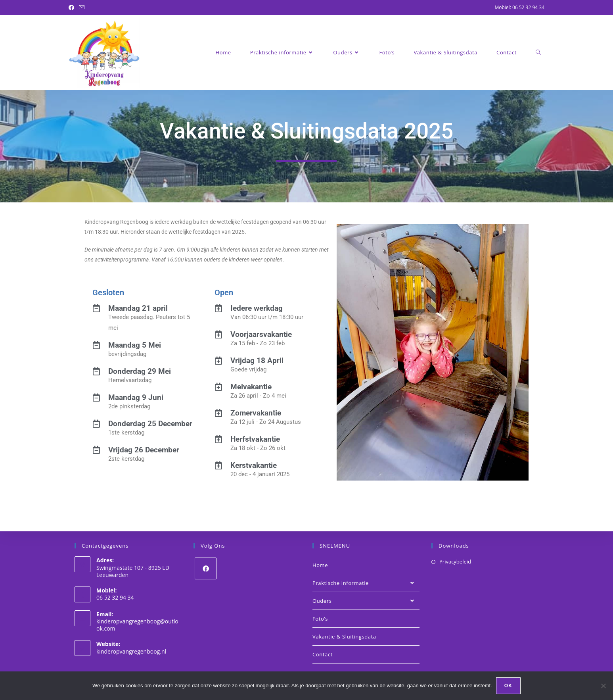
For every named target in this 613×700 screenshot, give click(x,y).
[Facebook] (206, 568)
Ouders (366, 601)
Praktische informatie (366, 583)
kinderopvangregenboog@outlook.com (137, 625)
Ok (508, 686)
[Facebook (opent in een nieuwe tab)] (73, 8)
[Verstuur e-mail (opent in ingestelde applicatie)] (82, 8)
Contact (323, 654)
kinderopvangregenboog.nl (131, 651)
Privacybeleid (455, 562)
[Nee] (603, 686)
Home (320, 565)
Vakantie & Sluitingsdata (344, 637)
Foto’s (320, 619)
